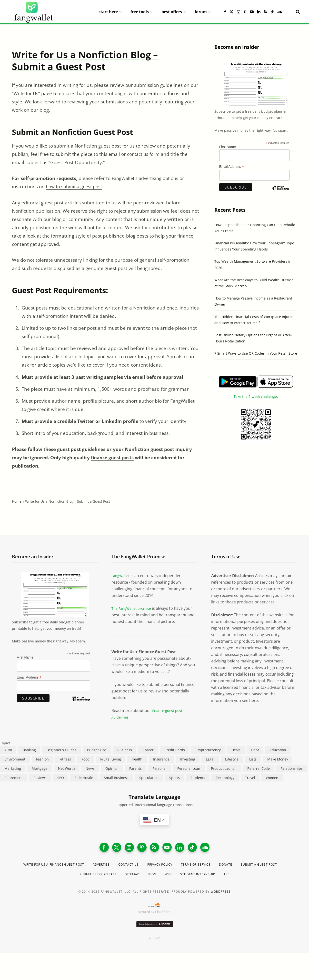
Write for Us (27, 93)
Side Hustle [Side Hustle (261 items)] (84, 778)
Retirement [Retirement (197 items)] (14, 778)
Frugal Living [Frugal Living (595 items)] (111, 759)
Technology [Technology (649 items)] (225, 778)
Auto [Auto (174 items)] (8, 750)
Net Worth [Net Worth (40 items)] (66, 768)
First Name (228, 147)
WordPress (221, 895)
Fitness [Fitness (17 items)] (65, 759)
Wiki (195, 877)
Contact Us (152, 867)
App (260, 877)
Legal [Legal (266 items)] (210, 759)
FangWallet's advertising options (147, 178)
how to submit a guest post (75, 187)
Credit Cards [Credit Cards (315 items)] (175, 750)
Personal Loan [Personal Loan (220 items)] (189, 768)
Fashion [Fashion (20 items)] (42, 759)
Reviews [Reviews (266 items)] (40, 778)
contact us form (145, 154)
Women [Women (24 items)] (272, 778)
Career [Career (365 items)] (148, 750)
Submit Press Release (117, 877)
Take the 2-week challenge (255, 396)
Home (17, 501)
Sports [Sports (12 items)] (174, 778)
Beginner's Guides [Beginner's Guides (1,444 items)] (61, 750)
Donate (261, 867)
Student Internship (228, 877)
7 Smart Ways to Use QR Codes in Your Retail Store (256, 353)
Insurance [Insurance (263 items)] (161, 759)
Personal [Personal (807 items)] (159, 768)
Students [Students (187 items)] (198, 778)
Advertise (121, 867)
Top (154, 941)
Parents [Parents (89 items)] (135, 768)
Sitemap (156, 877)
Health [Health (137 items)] (137, 759)
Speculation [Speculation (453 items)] (149, 778)
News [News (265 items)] (90, 768)
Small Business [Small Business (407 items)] (116, 778)
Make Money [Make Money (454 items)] (278, 759)
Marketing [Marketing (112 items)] (13, 768)
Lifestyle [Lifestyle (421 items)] (232, 759)
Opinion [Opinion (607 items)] (112, 768)
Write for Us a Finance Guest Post (67, 867)
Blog (177, 877)
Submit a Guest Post (66, 877)
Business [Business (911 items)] (125, 750)
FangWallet (122, 576)
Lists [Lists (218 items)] (253, 759)
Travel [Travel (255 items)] (250, 778)
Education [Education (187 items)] (278, 750)
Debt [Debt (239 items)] (255, 750)
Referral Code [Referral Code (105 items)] (259, 768)
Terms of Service (228, 867)
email (115, 154)
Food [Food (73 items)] (86, 759)
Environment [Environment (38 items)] (15, 759)
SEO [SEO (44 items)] (61, 778)
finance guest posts (113, 458)
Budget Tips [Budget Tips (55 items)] (97, 750)
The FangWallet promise (134, 608)
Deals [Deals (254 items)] (236, 750)
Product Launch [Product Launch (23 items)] (224, 768)
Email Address (232, 167)
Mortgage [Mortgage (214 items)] (40, 768)
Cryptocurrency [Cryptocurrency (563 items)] (208, 750)
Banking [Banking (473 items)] (29, 750)
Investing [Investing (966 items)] (188, 759)
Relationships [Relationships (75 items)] (292, 768)
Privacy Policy (187, 867)
